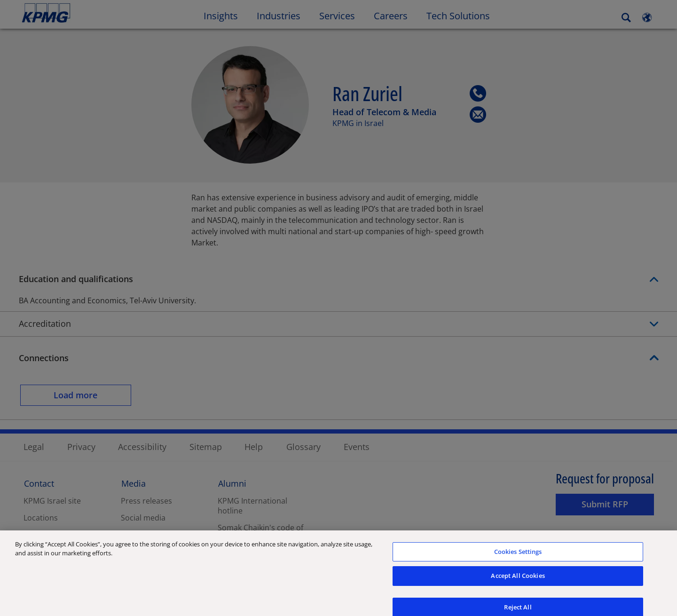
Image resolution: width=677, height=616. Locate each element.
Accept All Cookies (518, 583)
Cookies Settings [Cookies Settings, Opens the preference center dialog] (518, 559)
